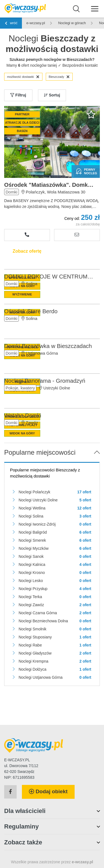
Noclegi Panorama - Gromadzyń (45, 381)
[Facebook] (10, 792)
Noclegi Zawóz (31, 605)
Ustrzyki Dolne (57, 388)
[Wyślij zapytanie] (77, 235)
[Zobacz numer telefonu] (27, 235)
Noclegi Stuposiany (35, 637)
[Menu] (95, 8)
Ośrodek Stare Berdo (31, 311)
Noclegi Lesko (31, 581)
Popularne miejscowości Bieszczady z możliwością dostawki (45, 473)
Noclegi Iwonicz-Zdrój (37, 524)
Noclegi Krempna (33, 661)
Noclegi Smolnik (32, 629)
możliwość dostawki (23, 77)
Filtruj (18, 95)
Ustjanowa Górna (42, 353)
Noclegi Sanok (31, 556)
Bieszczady (59, 77)
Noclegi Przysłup (33, 589)
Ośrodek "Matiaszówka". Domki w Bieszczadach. (49, 185)
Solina (32, 284)
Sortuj (52, 95)
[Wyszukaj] (76, 9)
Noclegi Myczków (34, 548)
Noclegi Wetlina (32, 508)
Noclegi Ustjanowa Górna (41, 677)
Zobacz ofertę (27, 251)
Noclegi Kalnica (32, 564)
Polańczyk (35, 192)
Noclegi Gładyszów (35, 653)
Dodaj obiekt (48, 791)
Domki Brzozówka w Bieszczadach (48, 346)
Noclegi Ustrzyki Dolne (38, 500)
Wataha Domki (23, 415)
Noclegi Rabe (30, 645)
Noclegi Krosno (32, 573)
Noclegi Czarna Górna (38, 613)
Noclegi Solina (31, 516)
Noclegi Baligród (33, 532)
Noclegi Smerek (32, 540)
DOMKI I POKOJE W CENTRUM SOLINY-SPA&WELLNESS (49, 276)
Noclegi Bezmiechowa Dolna (43, 621)
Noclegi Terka (30, 597)
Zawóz (32, 423)
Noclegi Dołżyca (32, 669)
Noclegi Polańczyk (34, 492)
